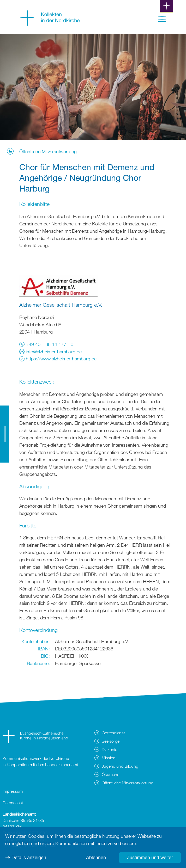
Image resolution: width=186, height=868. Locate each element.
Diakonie (109, 749)
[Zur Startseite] (50, 24)
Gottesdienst (113, 733)
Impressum (13, 791)
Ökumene (110, 774)
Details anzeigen (29, 858)
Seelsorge (111, 741)
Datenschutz (14, 803)
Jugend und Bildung (120, 766)
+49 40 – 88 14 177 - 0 (46, 344)
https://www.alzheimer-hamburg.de (58, 359)
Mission (109, 758)
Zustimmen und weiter (150, 858)
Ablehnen (96, 858)
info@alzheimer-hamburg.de (50, 352)
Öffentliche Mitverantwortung (48, 151)
